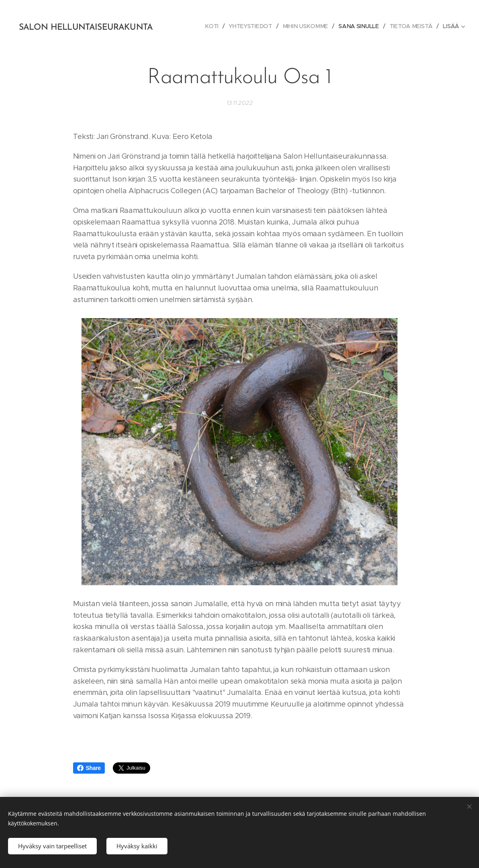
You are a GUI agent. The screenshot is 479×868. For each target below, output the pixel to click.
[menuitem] (215, 26)
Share (89, 768)
